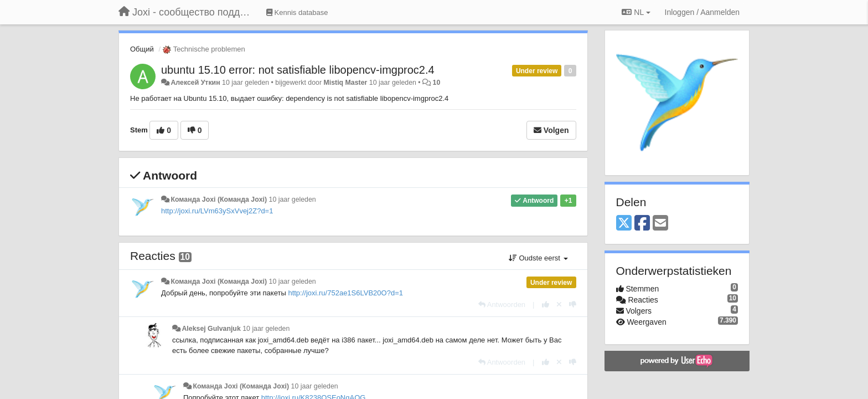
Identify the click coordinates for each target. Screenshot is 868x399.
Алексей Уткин (195, 83)
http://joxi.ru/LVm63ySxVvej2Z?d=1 (217, 211)
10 (437, 83)
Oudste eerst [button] (538, 258)
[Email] (660, 224)
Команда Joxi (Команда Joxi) (219, 199)
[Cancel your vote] (559, 305)
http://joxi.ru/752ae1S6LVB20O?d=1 (345, 293)
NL (636, 12)
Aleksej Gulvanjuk (211, 329)
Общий (142, 49)
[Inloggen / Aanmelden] (702, 12)
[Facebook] (642, 224)
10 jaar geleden (293, 199)
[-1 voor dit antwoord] (573, 305)
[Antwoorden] (502, 305)
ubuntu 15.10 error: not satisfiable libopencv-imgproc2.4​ (298, 70)
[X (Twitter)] (624, 224)
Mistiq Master (345, 83)
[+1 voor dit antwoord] (546, 305)
